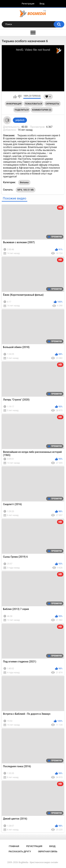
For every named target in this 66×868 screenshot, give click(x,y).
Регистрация (28, 4)
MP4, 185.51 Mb (26, 190)
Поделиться (22, 110)
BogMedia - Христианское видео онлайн (38, 862)
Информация (14, 104)
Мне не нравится (20, 97)
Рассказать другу (20, 851)
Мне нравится (15, 97)
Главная (14, 846)
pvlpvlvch (20, 120)
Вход (42, 4)
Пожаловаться (33, 104)
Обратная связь (48, 851)
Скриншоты (52, 104)
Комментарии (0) (42, 110)
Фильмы (24, 182)
